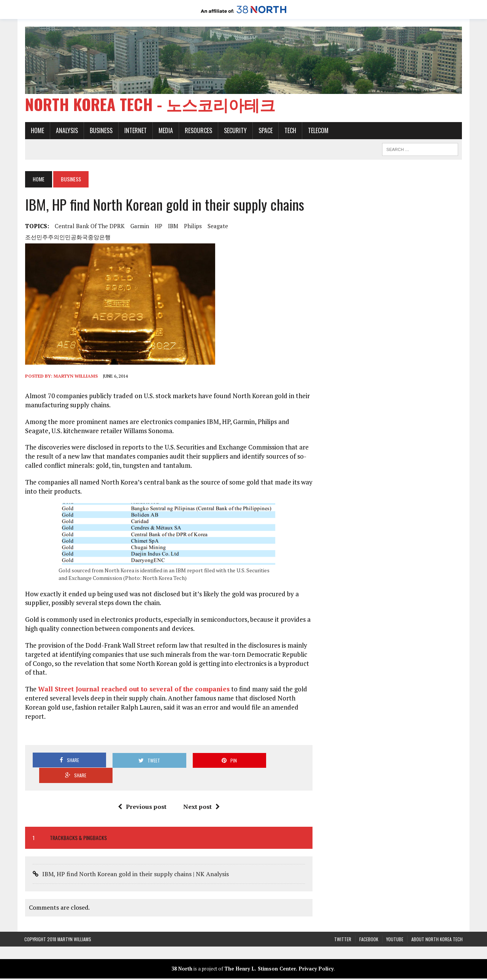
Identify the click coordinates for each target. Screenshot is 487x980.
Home (37, 131)
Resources (198, 131)
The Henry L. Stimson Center (260, 954)
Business (100, 131)
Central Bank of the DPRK (89, 227)
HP (158, 227)
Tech (290, 131)
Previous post (142, 792)
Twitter (343, 924)
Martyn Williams (75, 377)
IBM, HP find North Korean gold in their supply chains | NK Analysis (135, 859)
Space (265, 131)
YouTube (395, 924)
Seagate (217, 227)
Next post (201, 792)
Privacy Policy (316, 954)
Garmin (139, 227)
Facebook (369, 924)
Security (235, 131)
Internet (135, 131)
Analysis (66, 131)
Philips (192, 227)
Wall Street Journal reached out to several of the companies (133, 690)
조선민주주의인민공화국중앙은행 (67, 238)
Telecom (317, 131)
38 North (182, 954)
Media (165, 131)
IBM (172, 227)
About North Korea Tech (437, 924)
